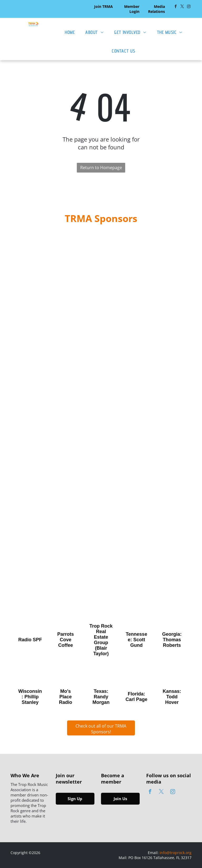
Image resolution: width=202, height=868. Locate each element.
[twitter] (182, 7)
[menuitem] (70, 32)
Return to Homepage (101, 168)
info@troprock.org (176, 853)
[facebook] (176, 7)
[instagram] (189, 7)
